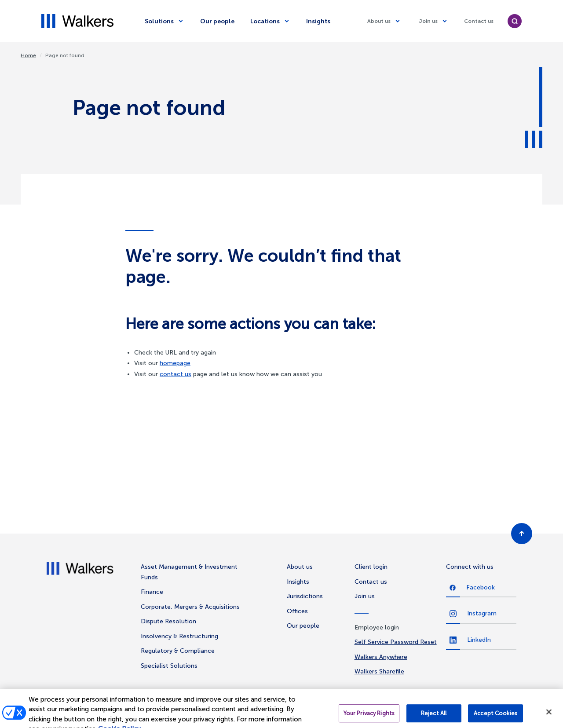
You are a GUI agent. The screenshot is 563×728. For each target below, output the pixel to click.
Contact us (479, 21)
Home (28, 55)
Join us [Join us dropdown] (428, 21)
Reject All (434, 718)
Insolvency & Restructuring (179, 636)
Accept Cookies (495, 718)
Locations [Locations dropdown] (265, 21)
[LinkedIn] (481, 640)
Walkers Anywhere (381, 657)
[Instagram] (481, 614)
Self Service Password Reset (396, 642)
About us (300, 567)
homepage (175, 363)
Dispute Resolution (168, 621)
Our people (217, 21)
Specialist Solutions (169, 666)
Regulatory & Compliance (178, 651)
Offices (297, 611)
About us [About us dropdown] (379, 21)
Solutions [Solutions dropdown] (159, 21)
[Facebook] (481, 588)
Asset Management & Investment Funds (189, 572)
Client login (371, 567)
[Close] (549, 717)
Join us (365, 596)
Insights (318, 21)
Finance (152, 592)
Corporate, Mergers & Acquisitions (190, 607)
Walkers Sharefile (379, 671)
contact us (175, 374)
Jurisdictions (305, 596)
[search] (515, 21)
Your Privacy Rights (369, 718)
